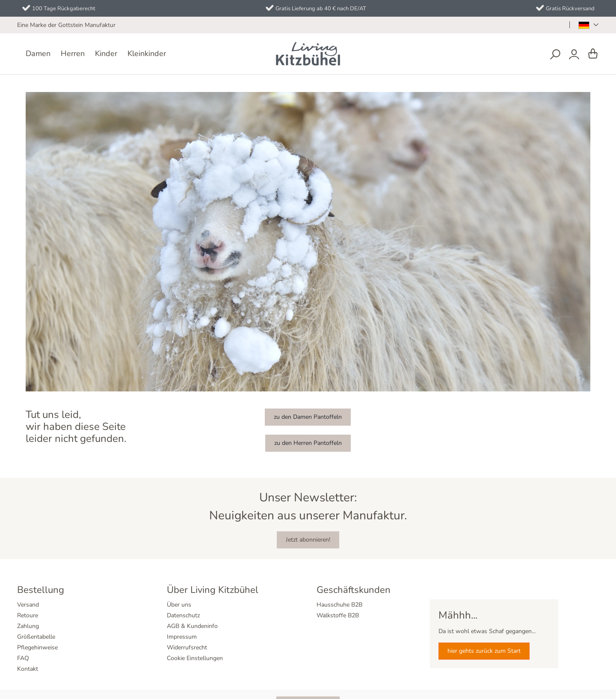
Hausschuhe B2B (339, 605)
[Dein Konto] (574, 54)
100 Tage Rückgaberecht (64, 9)
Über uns (179, 605)
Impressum (182, 637)
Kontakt (28, 669)
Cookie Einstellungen (195, 658)
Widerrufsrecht (187, 647)
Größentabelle (36, 637)
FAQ (23, 658)
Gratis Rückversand (570, 9)
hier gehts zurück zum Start (484, 651)
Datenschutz (183, 615)
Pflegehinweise (37, 647)
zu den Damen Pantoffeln (308, 417)
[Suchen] (555, 54)
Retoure (28, 615)
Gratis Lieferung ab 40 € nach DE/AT (321, 9)
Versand (28, 605)
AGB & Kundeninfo (192, 626)
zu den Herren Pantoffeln (308, 443)
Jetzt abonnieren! (308, 540)
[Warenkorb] (593, 54)
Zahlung (28, 626)
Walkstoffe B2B (338, 615)
